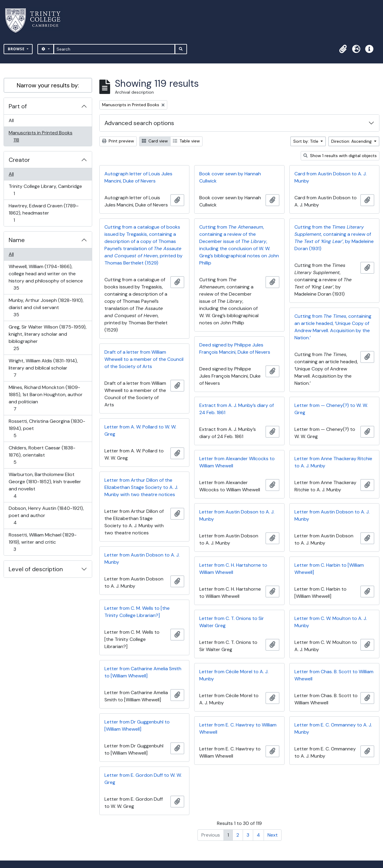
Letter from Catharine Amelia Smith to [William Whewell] (143, 672)
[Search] (114, 49)
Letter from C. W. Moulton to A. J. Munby (331, 622)
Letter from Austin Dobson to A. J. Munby (237, 515)
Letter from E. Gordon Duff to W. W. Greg (143, 779)
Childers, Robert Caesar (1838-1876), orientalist (42, 455)
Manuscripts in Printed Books (40, 136)
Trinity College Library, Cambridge (45, 190)
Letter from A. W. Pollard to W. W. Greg (140, 430)
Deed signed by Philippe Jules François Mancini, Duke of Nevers (235, 348)
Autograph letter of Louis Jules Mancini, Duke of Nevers (138, 177)
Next (273, 835)
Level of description (36, 569)
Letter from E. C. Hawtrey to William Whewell (238, 728)
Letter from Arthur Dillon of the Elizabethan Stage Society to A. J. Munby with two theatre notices (141, 487)
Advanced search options (139, 123)
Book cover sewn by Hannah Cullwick (230, 177)
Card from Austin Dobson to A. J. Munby (330, 177)
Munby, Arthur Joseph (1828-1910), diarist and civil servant (46, 307)
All (11, 120)
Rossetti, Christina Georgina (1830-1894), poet (47, 428)
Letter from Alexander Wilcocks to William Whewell (237, 462)
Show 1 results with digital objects (340, 156)
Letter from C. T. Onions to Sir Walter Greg (232, 622)
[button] (343, 49)
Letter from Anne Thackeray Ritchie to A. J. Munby (333, 462)
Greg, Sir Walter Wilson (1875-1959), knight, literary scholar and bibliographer (47, 338)
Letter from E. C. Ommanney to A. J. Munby (333, 728)
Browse (17, 49)
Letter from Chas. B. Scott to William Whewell (334, 675)
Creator (19, 160)
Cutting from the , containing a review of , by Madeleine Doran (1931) (334, 238)
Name (17, 240)
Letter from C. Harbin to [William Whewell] (329, 569)
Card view (155, 141)
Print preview (118, 141)
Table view (186, 141)
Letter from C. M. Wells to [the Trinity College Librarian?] (137, 612)
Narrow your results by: (48, 85)
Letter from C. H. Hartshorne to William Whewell (233, 569)
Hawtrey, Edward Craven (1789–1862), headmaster (44, 213)
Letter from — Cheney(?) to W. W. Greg (331, 409)
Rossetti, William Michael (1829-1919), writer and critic (42, 542)
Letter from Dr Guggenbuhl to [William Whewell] (137, 725)
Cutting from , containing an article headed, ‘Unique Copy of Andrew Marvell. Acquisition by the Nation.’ (333, 327)
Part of (18, 106)
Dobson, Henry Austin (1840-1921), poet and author (46, 515)
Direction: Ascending (352, 141)
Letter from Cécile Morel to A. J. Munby (234, 675)
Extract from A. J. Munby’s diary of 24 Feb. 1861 (237, 409)
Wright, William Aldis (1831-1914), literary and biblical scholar (43, 368)
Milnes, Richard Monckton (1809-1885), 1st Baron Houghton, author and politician (45, 398)
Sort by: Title (306, 141)
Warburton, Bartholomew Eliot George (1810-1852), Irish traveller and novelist (45, 485)
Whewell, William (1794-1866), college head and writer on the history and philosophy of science (46, 277)
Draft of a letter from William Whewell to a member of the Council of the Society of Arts (144, 359)
